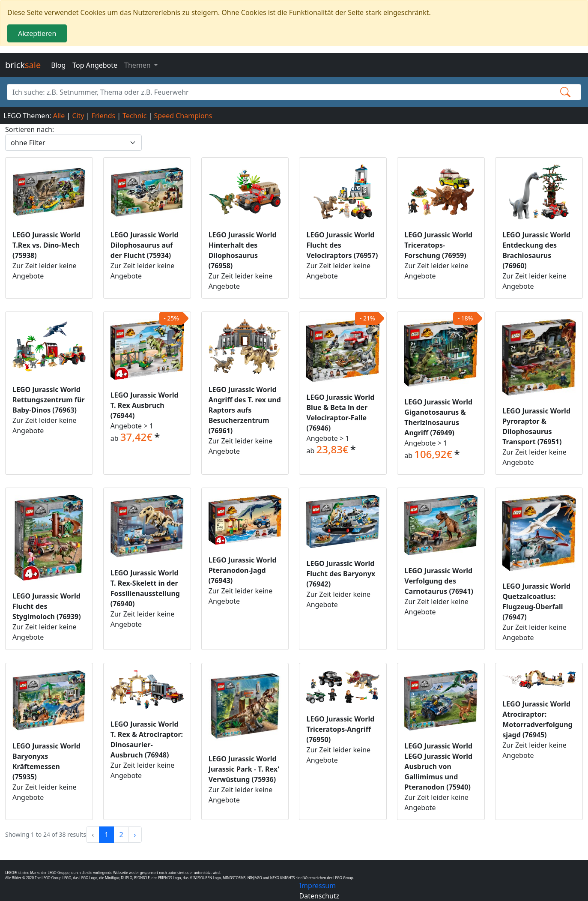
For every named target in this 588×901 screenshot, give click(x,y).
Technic (134, 116)
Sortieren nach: (30, 129)
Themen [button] (138, 65)
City (78, 116)
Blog (58, 65)
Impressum (318, 886)
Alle (59, 116)
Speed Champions (183, 116)
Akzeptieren (37, 33)
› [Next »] (135, 835)
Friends (103, 116)
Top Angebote (95, 65)
